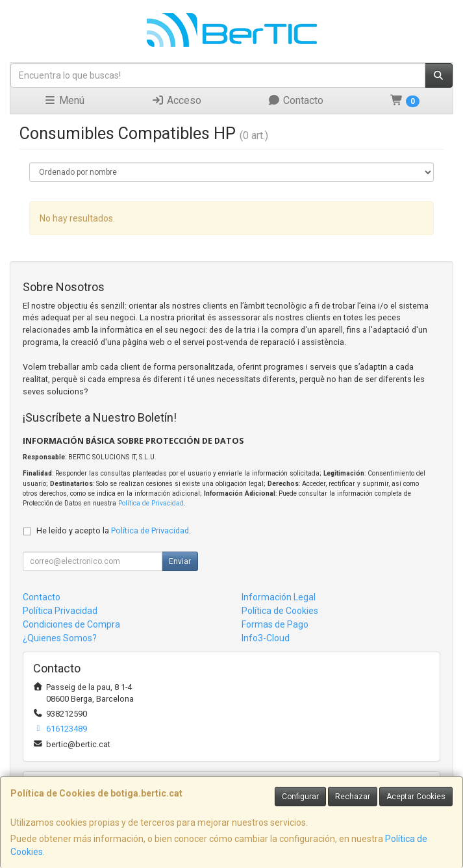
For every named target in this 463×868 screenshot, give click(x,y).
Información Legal (279, 597)
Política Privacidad (60, 611)
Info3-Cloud (266, 638)
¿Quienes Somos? (60, 638)
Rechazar (353, 797)
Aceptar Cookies (416, 797)
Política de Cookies (280, 611)
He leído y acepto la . (114, 530)
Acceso (176, 100)
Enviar (180, 561)
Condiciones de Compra (71, 624)
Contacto (295, 100)
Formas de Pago (275, 624)
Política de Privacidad (151, 503)
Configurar (300, 797)
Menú (64, 100)
